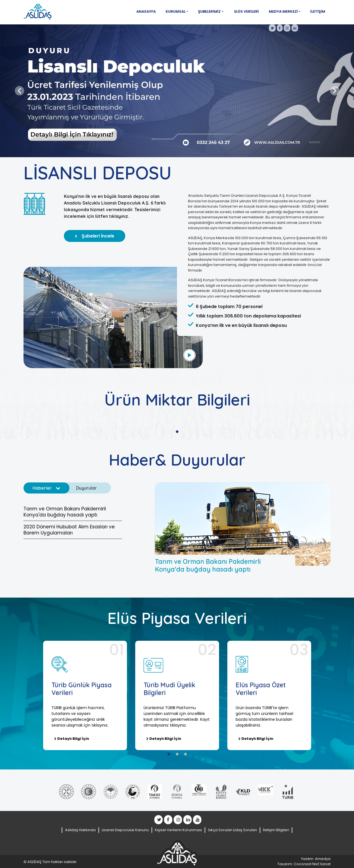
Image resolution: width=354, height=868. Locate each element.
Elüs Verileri (247, 11)
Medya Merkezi (283, 11)
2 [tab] (177, 754)
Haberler (46, 488)
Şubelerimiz (209, 11)
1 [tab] (177, 432)
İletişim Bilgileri (276, 830)
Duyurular (91, 488)
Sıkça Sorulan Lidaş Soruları (232, 830)
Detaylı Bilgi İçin (72, 739)
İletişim (318, 11)
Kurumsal (176, 11)
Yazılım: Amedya (316, 859)
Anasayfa (146, 11)
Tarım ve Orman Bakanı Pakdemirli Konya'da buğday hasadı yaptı (65, 512)
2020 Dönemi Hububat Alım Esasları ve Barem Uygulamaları (69, 530)
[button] (19, 91)
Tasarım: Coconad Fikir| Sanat (304, 864)
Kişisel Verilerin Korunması (178, 830)
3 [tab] (185, 754)
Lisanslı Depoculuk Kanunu (125, 830)
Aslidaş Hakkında (80, 830)
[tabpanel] (85, 695)
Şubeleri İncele (95, 236)
